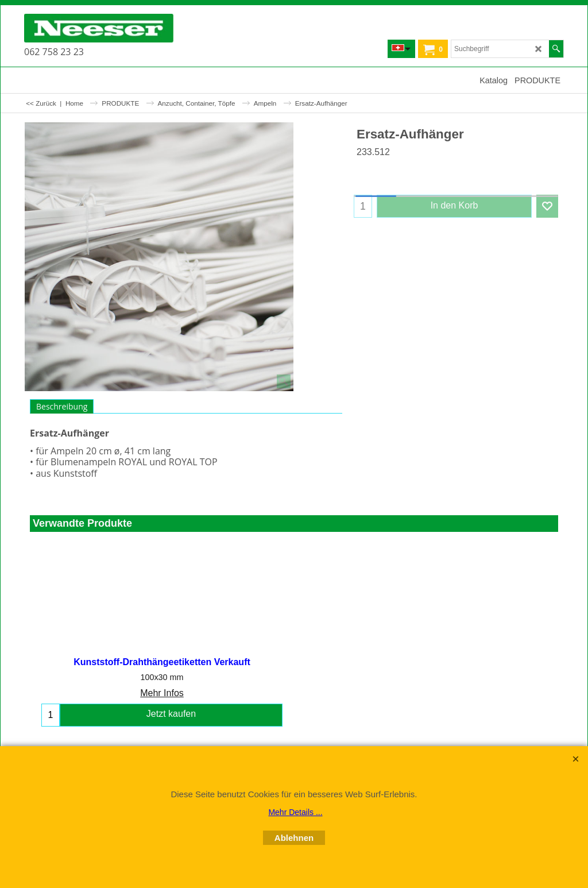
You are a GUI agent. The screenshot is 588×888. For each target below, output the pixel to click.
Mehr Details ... (295, 812)
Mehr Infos (162, 694)
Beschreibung (62, 406)
